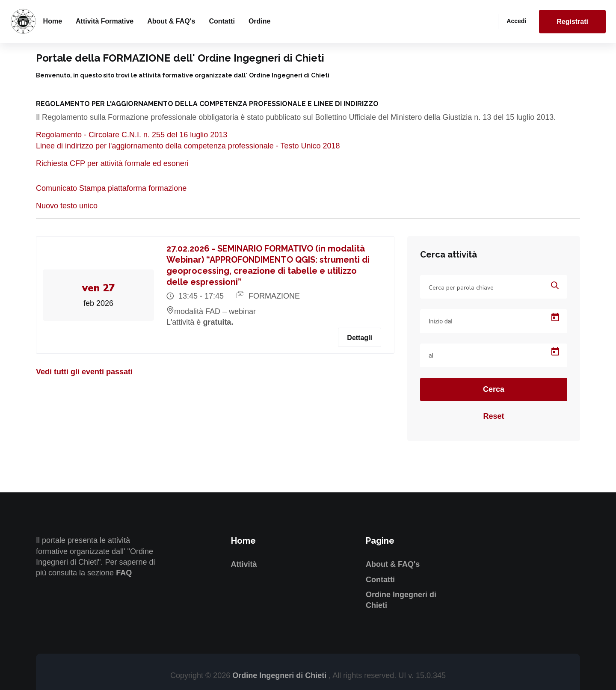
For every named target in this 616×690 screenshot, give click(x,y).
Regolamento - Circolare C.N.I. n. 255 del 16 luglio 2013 (132, 135)
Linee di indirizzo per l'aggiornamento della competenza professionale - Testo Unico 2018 (188, 146)
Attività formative (105, 21)
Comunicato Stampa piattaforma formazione (111, 188)
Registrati (572, 22)
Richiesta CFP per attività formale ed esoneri (112, 163)
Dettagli (360, 338)
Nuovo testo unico (67, 206)
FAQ (124, 573)
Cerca (494, 389)
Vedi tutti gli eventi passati (84, 372)
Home (53, 21)
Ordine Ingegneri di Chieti (280, 675)
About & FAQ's (171, 21)
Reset (493, 416)
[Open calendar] (555, 317)
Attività (244, 564)
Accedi (516, 21)
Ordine (260, 21)
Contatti (222, 21)
